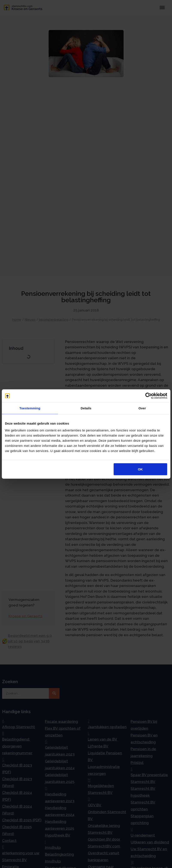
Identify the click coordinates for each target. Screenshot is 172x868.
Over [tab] (142, 408)
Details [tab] (86, 408)
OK (140, 469)
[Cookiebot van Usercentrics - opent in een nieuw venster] (148, 396)
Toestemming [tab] (30, 408)
